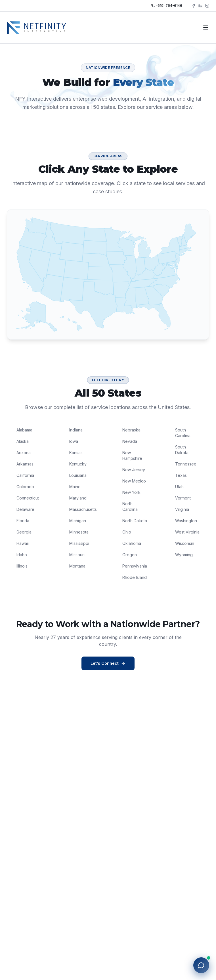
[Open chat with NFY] (201, 965)
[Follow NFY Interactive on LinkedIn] (200, 6)
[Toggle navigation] (206, 27)
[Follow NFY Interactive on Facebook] (194, 6)
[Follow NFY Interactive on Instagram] (207, 6)
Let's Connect (108, 663)
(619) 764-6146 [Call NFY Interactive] (167, 6)
